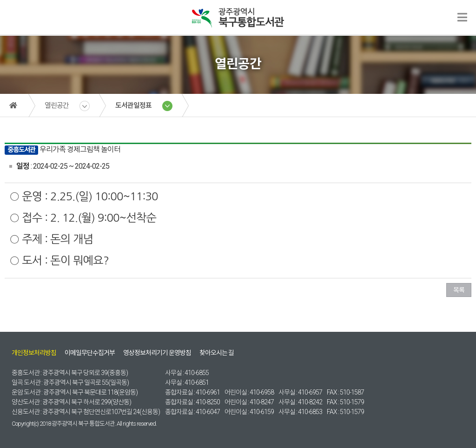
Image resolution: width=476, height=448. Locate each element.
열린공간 (57, 105)
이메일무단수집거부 (90, 353)
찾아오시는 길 (217, 353)
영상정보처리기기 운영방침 (157, 353)
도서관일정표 (133, 105)
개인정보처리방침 (34, 353)
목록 (459, 290)
